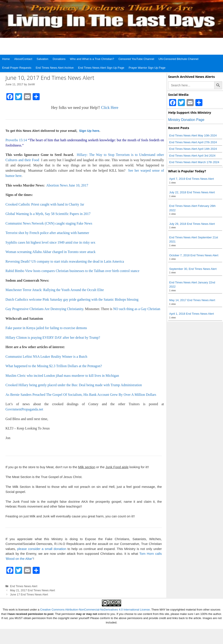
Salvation (42, 59)
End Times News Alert (24, 586)
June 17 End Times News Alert (29, 594)
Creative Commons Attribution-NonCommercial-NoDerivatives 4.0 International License (95, 610)
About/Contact (23, 59)
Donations (59, 59)
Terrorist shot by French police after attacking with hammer (47, 233)
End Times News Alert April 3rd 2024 (192, 156)
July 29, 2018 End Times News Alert (192, 224)
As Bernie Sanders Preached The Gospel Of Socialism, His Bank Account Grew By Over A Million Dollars (81, 395)
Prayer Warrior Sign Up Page (147, 68)
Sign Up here (89, 131)
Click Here (110, 108)
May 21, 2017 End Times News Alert (33, 590)
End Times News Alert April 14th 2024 (193, 149)
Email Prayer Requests (17, 68)
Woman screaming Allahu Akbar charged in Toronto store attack (50, 252)
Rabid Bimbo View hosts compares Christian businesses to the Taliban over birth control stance (72, 271)
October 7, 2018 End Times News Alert (194, 255)
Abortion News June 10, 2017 (67, 185)
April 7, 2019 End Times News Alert (192, 179)
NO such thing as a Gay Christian (137, 309)
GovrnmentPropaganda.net (24, 409)
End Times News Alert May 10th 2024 (193, 135)
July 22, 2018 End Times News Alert (192, 192)
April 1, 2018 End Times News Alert (192, 314)
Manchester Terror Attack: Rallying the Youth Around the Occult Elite (55, 290)
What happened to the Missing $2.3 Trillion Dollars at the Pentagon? (54, 366)
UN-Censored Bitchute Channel (179, 59)
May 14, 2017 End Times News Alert (192, 300)
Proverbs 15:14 (16, 140)
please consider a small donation (42, 549)
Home (6, 59)
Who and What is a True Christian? (92, 59)
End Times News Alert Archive (55, 68)
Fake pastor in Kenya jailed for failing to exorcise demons (46, 328)
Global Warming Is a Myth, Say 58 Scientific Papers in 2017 (48, 214)
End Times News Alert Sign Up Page (101, 68)
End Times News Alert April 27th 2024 (193, 142)
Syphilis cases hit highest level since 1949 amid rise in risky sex (50, 242)
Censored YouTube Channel (136, 59)
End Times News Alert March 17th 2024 (194, 162)
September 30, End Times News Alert (193, 269)
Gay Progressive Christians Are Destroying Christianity (44, 309)
